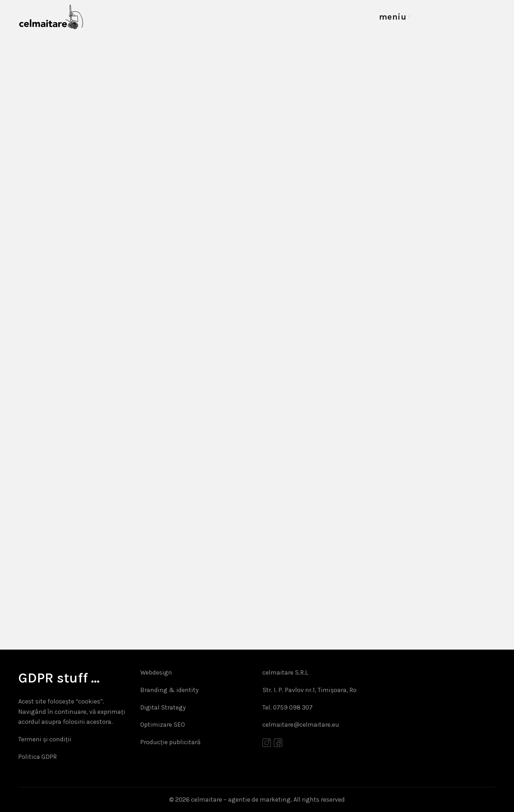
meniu (393, 17)
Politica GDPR (37, 757)
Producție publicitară (170, 742)
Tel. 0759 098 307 (288, 707)
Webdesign (156, 672)
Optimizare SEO (163, 725)
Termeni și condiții (45, 739)
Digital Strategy (163, 707)
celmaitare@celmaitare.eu (301, 725)
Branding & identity (169, 690)
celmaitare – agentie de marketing (241, 800)
